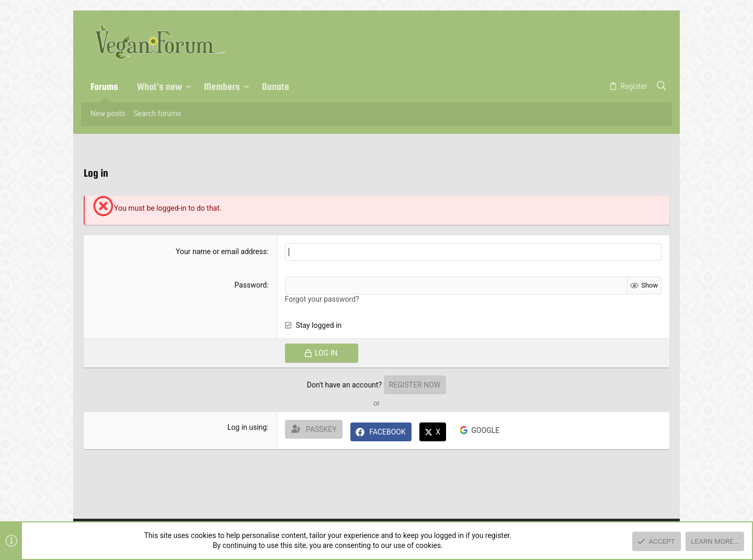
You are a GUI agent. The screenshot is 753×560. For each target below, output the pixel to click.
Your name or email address (221, 252)
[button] (189, 87)
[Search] (662, 87)
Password (250, 285)
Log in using (247, 427)
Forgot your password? (322, 299)
